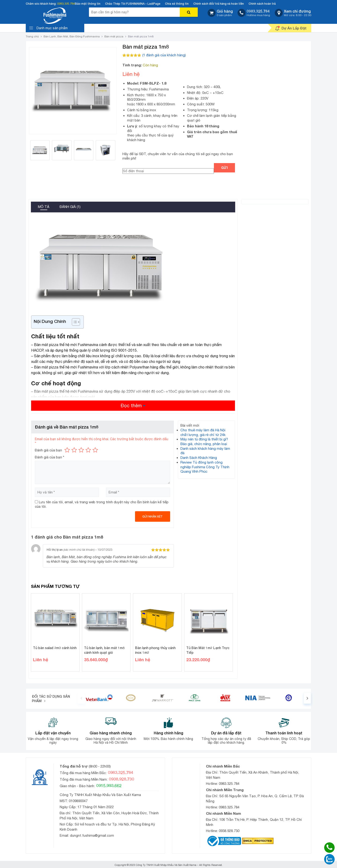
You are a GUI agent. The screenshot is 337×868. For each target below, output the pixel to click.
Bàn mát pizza (114, 36)
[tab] (44, 207)
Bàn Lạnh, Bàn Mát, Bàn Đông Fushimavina (72, 36)
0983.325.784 (66, 4)
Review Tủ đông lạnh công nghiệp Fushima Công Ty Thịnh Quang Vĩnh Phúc (205, 467)
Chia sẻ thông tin (177, 4)
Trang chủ (32, 36)
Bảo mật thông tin (88, 4)
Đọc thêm (131, 405)
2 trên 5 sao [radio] (74, 450)
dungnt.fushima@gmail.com (92, 835)
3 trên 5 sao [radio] (81, 450)
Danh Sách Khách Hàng (199, 458)
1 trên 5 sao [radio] (67, 450)
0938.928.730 (229, 831)
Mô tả (44, 207)
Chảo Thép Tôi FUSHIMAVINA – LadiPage (133, 4)
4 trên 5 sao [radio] (88, 450)
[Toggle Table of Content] (74, 322)
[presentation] (81, 698)
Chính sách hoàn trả (262, 4)
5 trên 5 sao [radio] (95, 450)
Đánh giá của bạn (48, 450)
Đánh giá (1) (70, 207)
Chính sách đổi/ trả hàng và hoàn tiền (219, 4)
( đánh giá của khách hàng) (164, 55)
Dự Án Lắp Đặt (291, 28)
